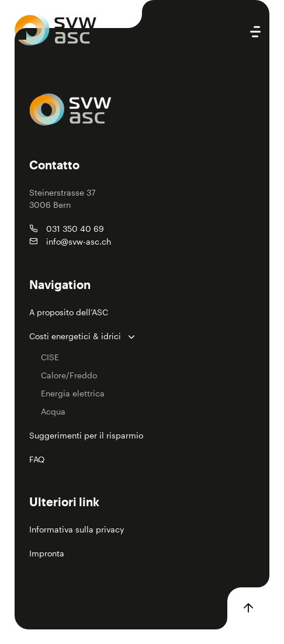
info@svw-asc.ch (79, 241)
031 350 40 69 (75, 229)
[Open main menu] (255, 32)
